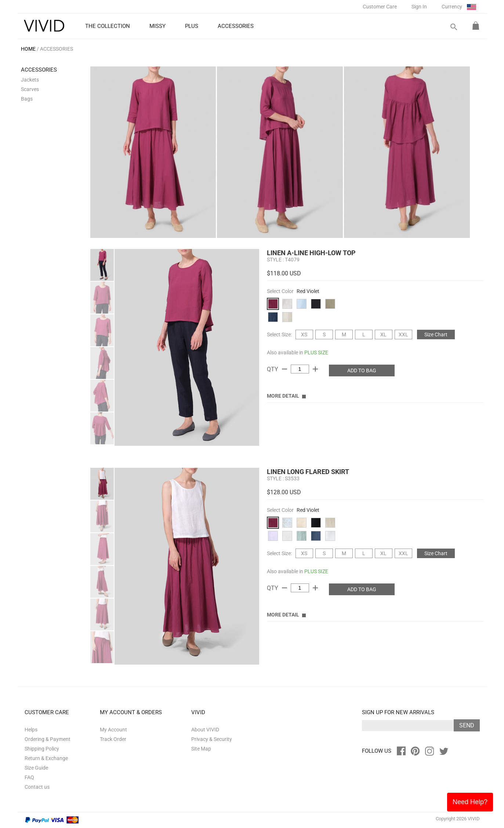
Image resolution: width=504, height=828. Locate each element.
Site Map (201, 749)
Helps (31, 730)
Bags (27, 99)
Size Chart (436, 335)
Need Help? (470, 802)
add (315, 369)
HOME (28, 49)
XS (304, 335)
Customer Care (380, 7)
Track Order (113, 739)
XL (383, 335)
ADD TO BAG (362, 370)
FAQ (29, 777)
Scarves (30, 89)
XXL (403, 335)
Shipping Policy (42, 749)
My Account (113, 730)
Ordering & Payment (48, 739)
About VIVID (205, 730)
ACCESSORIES (57, 49)
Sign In (419, 7)
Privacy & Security (212, 739)
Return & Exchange (46, 758)
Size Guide (36, 768)
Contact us (37, 787)
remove (284, 369)
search (453, 27)
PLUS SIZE (316, 352)
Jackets (30, 80)
